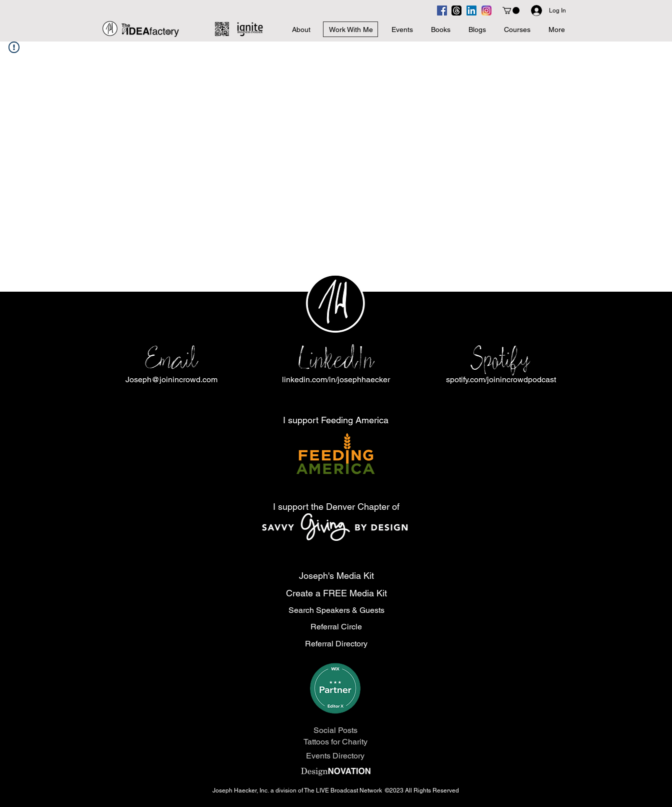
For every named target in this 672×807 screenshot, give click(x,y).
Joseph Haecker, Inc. (241, 790)
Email (171, 359)
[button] (511, 11)
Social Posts (335, 730)
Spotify (501, 359)
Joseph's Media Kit (336, 576)
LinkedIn (336, 359)
